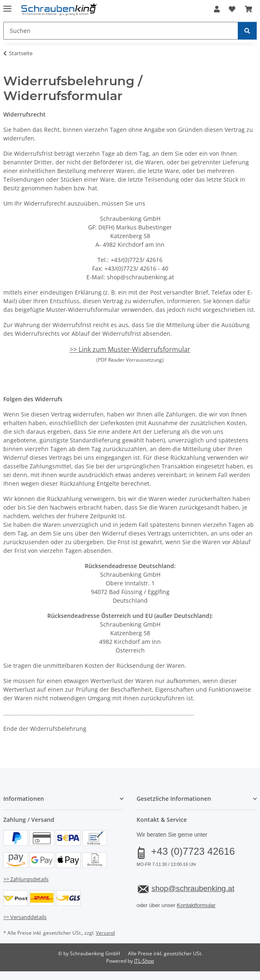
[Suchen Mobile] (121, 31)
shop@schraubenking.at (193, 888)
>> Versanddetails (25, 917)
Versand (105, 933)
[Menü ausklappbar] (7, 5)
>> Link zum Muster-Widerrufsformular (130, 349)
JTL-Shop (144, 961)
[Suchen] (247, 31)
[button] (217, 9)
